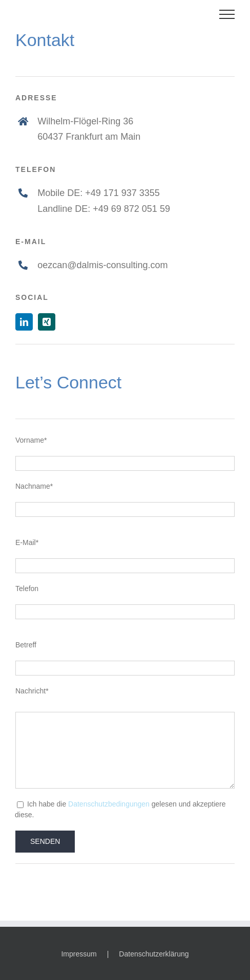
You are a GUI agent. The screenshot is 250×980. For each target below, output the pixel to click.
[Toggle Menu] (227, 14)
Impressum (79, 954)
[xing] (47, 322)
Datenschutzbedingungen (109, 804)
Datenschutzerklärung (154, 954)
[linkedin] (24, 322)
